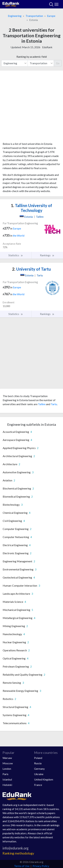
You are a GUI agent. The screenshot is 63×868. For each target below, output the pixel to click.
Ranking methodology (18, 853)
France (38, 785)
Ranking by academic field (32, 57)
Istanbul (7, 779)
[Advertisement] (32, 107)
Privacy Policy (41, 866)
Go (58, 63)
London (7, 769)
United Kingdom (44, 779)
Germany (39, 769)
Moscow (8, 763)
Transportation (34, 16)
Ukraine (39, 774)
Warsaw (7, 758)
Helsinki (7, 785)
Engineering (15, 16)
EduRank (47, 47)
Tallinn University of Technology (32, 208)
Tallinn (42, 404)
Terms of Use (22, 866)
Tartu (54, 404)
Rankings (47, 255)
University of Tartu (32, 269)
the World (19, 235)
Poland (38, 758)
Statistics (16, 255)
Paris (5, 774)
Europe (51, 16)
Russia (38, 763)
